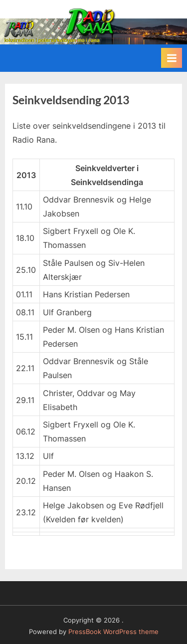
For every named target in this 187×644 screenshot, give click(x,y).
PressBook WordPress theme (113, 632)
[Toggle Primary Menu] (172, 58)
